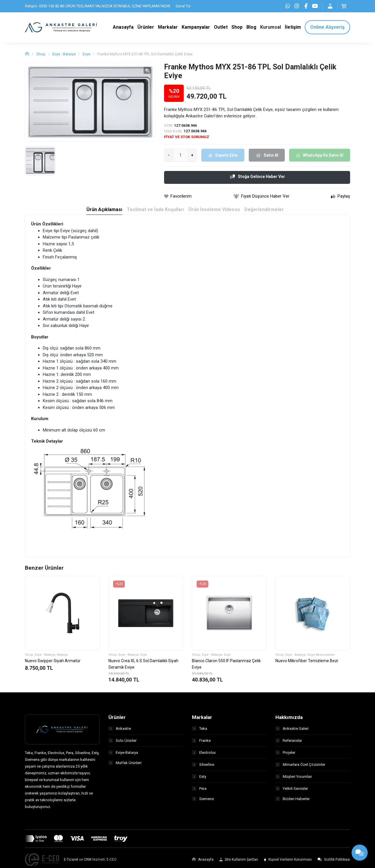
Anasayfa (203, 863)
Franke (201, 744)
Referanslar (289, 744)
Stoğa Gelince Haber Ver (257, 180)
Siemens (203, 804)
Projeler (285, 756)
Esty (199, 780)
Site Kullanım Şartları (239, 863)
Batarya (62, 658)
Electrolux (204, 756)
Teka (200, 732)
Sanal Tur (183, 6)
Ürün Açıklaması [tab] (102, 213)
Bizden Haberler (293, 804)
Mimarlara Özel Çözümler (300, 768)
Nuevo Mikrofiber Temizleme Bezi (307, 664)
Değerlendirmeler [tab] (266, 213)
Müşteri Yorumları (294, 780)
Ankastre (120, 732)
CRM (88, 863)
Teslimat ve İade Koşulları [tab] (154, 213)
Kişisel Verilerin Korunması (288, 863)
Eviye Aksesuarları (321, 658)
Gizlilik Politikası (334, 863)
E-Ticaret (71, 863)
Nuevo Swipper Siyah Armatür (53, 664)
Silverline (203, 768)
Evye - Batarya (64, 58)
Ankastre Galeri (292, 732)
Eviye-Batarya (123, 756)
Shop (41, 58)
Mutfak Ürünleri (125, 768)
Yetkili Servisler (292, 792)
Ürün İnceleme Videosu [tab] (214, 213)
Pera (199, 792)
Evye (86, 58)
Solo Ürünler (122, 744)
